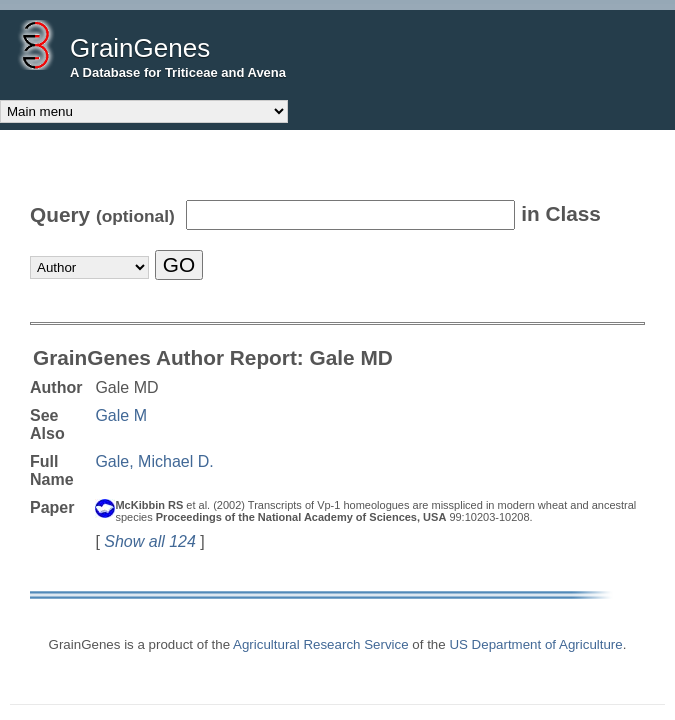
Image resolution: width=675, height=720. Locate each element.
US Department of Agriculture (535, 644)
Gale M (121, 415)
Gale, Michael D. (154, 461)
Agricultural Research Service (321, 644)
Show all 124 (150, 541)
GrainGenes (140, 48)
